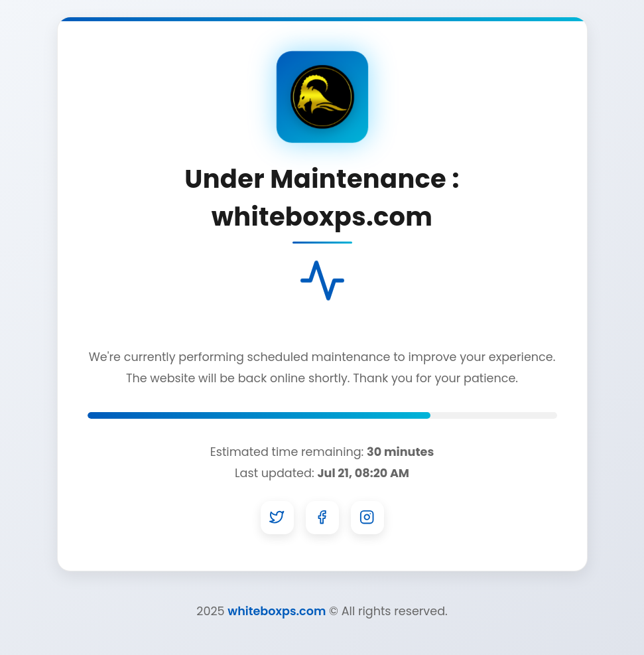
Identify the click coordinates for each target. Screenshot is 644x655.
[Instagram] (367, 518)
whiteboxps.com (277, 611)
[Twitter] (277, 518)
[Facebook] (322, 518)
